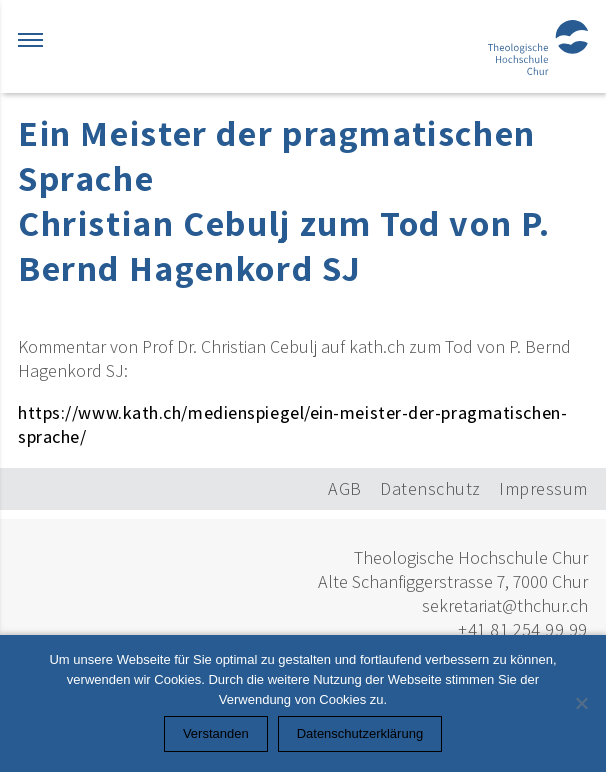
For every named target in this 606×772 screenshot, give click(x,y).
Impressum (543, 488)
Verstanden (216, 733)
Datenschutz (430, 488)
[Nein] (581, 703)
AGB (345, 488)
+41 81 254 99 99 (523, 629)
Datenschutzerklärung (360, 733)
